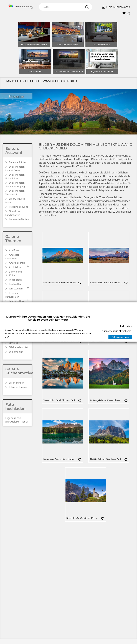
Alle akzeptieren (120, 337)
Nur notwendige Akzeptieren (116, 331)
